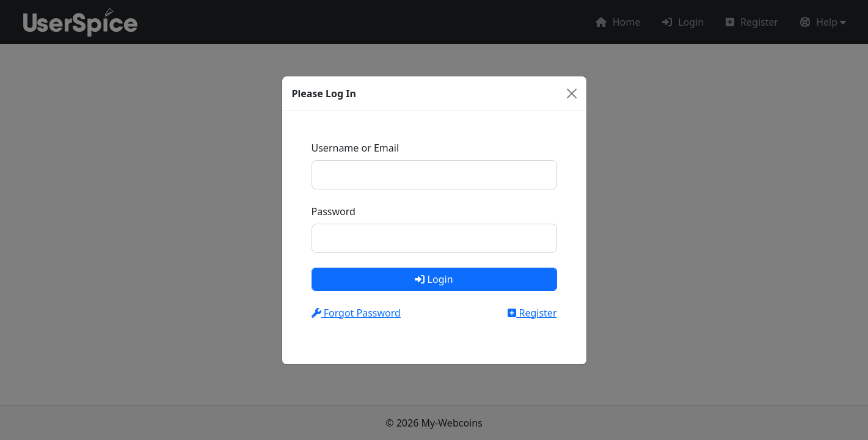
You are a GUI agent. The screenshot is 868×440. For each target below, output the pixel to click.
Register (532, 313)
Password (334, 211)
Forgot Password (356, 313)
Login (434, 279)
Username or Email (356, 148)
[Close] (572, 94)
